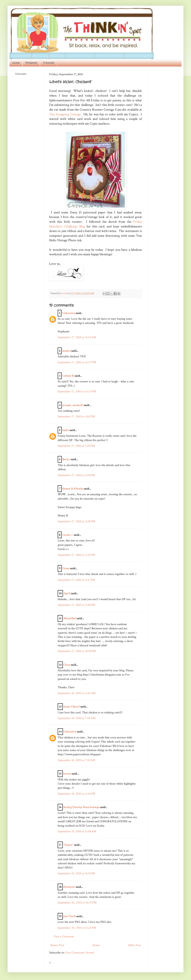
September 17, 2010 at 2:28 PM (76, 521)
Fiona (66, 568)
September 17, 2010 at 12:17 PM (77, 362)
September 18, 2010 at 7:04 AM (77, 718)
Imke (66, 430)
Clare (67, 665)
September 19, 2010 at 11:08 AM (77, 831)
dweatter (69, 887)
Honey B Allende (73, 489)
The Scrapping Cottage (65, 114)
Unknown (69, 313)
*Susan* (68, 845)
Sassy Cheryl (72, 707)
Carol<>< (68, 535)
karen (67, 774)
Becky (66, 459)
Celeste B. (68, 376)
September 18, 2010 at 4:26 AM (77, 693)
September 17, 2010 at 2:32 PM (76, 555)
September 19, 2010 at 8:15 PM (76, 873)
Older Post (134, 945)
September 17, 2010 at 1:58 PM (76, 475)
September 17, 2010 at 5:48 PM (76, 605)
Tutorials (48, 63)
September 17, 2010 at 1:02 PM (76, 417)
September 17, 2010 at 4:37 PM (76, 580)
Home (16, 63)
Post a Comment (64, 937)
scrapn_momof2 (73, 405)
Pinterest (31, 63)
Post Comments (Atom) (80, 953)
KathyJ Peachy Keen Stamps (82, 807)
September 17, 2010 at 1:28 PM (76, 446)
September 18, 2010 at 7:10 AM (76, 760)
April (67, 593)
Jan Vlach (70, 916)
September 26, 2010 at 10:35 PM (77, 903)
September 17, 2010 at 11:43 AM (77, 337)
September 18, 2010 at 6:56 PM (76, 794)
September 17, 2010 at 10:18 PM (77, 651)
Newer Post (57, 945)
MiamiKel (70, 618)
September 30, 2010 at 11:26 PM (77, 928)
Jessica (66, 351)
